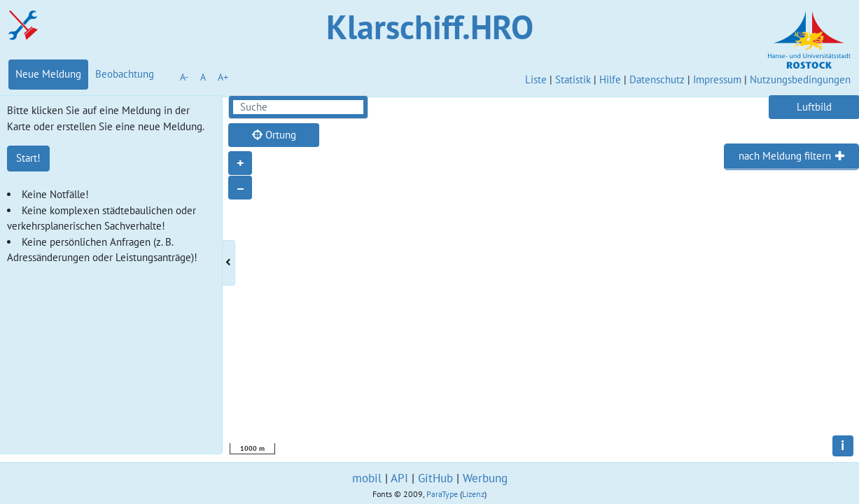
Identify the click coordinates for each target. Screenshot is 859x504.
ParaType (442, 494)
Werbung (485, 478)
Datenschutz (657, 79)
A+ (223, 77)
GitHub (435, 478)
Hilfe (610, 79)
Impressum (717, 79)
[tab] (791, 157)
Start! (28, 158)
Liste (536, 79)
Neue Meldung (48, 74)
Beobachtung (125, 74)
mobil (367, 478)
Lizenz (473, 494)
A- (184, 77)
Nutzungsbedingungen (800, 79)
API (399, 478)
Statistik (573, 79)
